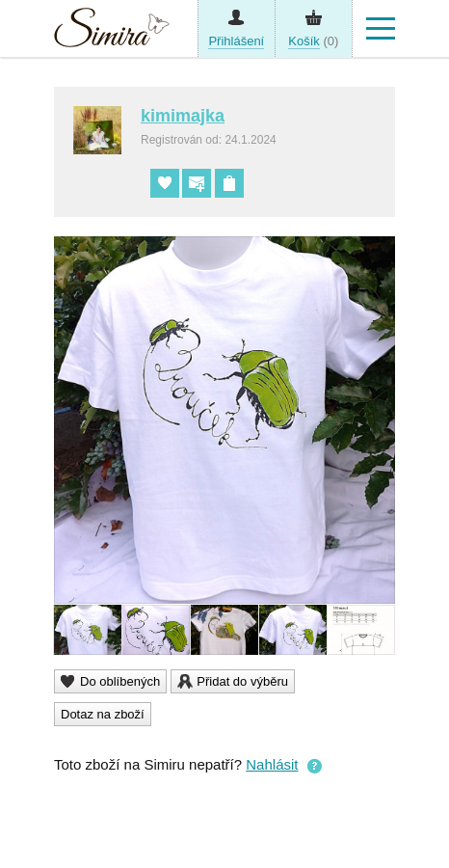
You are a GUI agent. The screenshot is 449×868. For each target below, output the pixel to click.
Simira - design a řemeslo (112, 32)
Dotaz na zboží (103, 714)
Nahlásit (272, 764)
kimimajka (183, 116)
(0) (313, 41)
